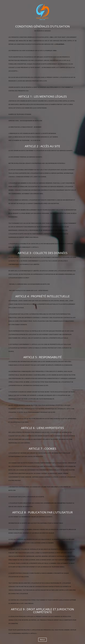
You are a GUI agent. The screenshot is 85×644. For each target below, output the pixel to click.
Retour (42, 640)
